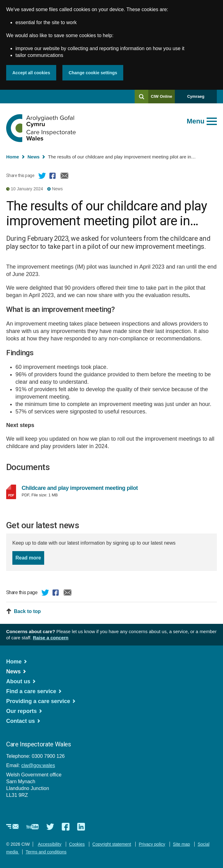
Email (65, 177)
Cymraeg (196, 96)
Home (13, 157)
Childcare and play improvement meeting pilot (86, 488)
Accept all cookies (31, 73)
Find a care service (31, 691)
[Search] (141, 97)
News (34, 157)
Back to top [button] (27, 611)
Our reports (21, 711)
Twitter (42, 177)
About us (18, 681)
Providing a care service (38, 701)
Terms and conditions (46, 852)
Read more (30, 557)
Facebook (53, 177)
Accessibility (49, 844)
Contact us (21, 721)
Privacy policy (152, 844)
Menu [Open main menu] (196, 121)
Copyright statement (112, 844)
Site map (181, 844)
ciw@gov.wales (38, 765)
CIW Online (161, 99)
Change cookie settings (93, 73)
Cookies (77, 844)
